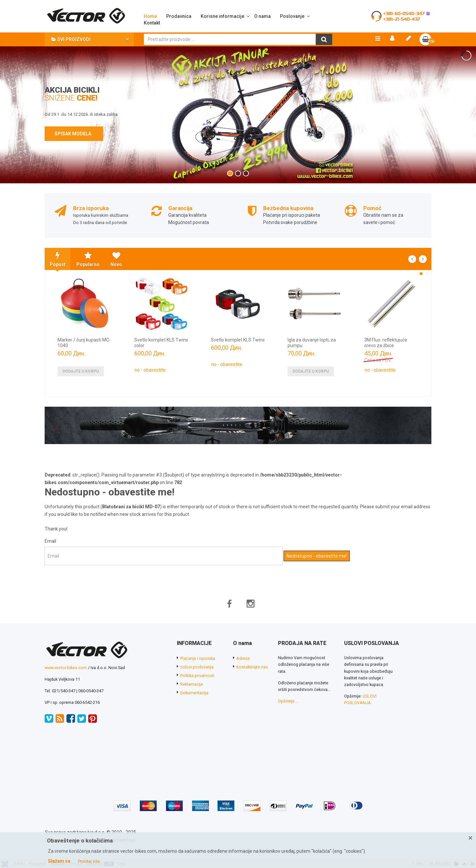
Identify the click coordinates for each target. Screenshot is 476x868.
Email (50, 542)
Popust (58, 260)
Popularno (88, 260)
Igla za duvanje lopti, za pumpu (312, 344)
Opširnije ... (288, 702)
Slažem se (59, 861)
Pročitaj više (89, 861)
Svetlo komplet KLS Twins (238, 341)
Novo (116, 260)
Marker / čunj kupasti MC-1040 (84, 344)
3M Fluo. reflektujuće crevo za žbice (386, 344)
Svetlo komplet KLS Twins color (161, 344)
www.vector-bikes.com (66, 669)
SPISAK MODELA (74, 135)
